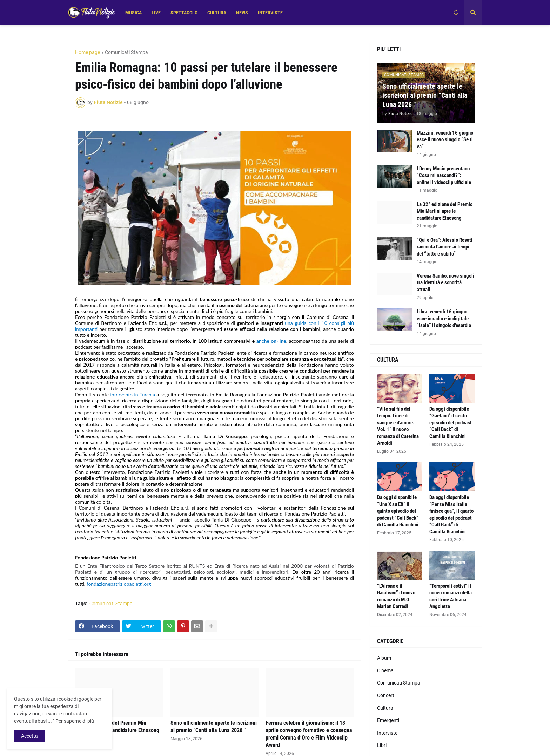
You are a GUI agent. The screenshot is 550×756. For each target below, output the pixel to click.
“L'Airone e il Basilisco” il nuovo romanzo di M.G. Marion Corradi (396, 596)
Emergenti (388, 720)
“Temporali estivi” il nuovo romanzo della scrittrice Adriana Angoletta (451, 596)
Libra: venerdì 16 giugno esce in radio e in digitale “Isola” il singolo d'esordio (444, 318)
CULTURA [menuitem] (217, 13)
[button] (456, 13)
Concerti (386, 695)
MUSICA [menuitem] (133, 13)
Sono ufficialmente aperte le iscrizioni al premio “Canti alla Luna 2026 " (214, 727)
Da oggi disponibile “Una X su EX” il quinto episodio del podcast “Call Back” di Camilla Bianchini (398, 511)
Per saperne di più (75, 721)
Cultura (385, 708)
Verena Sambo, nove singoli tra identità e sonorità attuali (445, 283)
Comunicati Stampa (126, 52)
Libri (382, 745)
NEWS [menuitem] (242, 13)
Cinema (385, 670)
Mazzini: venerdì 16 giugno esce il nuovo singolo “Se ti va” (445, 140)
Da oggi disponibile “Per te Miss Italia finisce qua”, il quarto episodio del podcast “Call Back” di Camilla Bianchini (451, 515)
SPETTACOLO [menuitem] (184, 13)
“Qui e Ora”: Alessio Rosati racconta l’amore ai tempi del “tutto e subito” (445, 247)
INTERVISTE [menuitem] (270, 13)
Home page (88, 52)
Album (384, 658)
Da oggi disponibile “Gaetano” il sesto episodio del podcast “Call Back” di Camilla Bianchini (451, 423)
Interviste (387, 733)
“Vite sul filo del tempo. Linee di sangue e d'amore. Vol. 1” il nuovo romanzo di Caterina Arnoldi (398, 426)
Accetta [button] (29, 736)
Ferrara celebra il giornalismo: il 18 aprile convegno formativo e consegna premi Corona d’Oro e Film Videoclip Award (309, 734)
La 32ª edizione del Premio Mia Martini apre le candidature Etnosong (117, 727)
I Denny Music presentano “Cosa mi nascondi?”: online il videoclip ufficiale (444, 175)
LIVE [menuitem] (156, 13)
